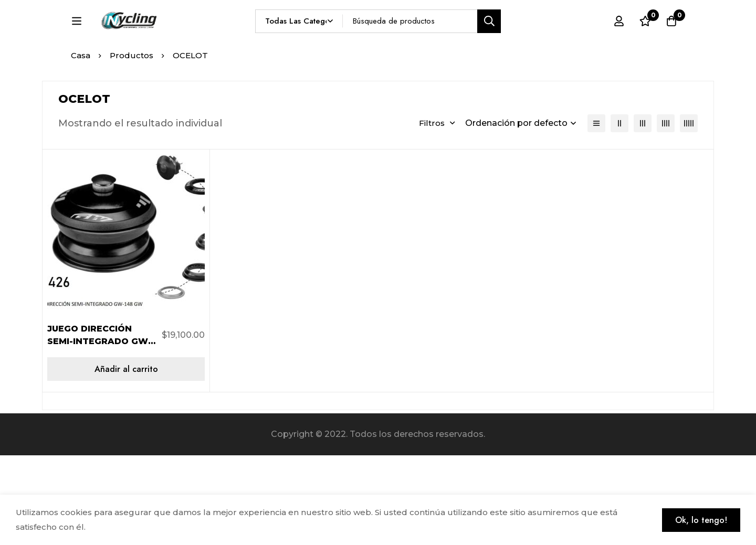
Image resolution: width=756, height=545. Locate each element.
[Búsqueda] (514, 40)
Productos (132, 145)
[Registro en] (619, 40)
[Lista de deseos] (645, 40)
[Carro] (671, 40)
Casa (81, 145)
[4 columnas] (666, 213)
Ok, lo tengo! (701, 520)
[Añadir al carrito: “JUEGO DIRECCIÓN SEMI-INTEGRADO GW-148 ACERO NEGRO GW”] (126, 459)
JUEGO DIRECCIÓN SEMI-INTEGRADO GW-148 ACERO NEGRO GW (101, 431)
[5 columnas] (689, 213)
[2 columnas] (619, 213)
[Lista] (596, 213)
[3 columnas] (643, 213)
